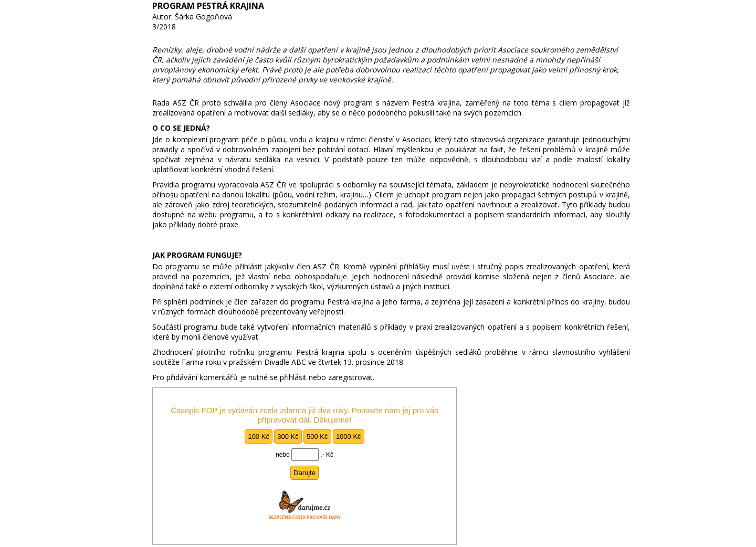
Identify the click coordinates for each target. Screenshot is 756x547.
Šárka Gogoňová (203, 17)
